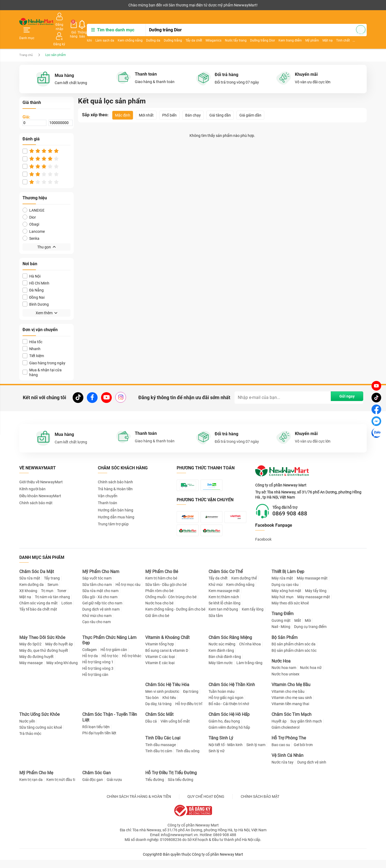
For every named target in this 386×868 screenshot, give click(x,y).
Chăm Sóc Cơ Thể (226, 579)
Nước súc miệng (222, 652)
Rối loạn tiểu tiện (96, 735)
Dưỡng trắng (192, 31)
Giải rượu (114, 788)
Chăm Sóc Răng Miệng (230, 645)
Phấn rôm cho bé (159, 598)
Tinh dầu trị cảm (159, 759)
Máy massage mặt (312, 586)
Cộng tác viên (61, 5)
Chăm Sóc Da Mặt (37, 579)
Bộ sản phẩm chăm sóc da (294, 652)
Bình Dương (36, 289)
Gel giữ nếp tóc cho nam (102, 611)
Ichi (109, 31)
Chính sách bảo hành (115, 467)
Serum (53, 592)
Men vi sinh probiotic (162, 699)
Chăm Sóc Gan (96, 781)
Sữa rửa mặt (30, 586)
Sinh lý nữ (217, 759)
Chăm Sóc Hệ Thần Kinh (232, 692)
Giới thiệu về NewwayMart (41, 467)
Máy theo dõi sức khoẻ (290, 611)
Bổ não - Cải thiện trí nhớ (229, 712)
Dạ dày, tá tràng (158, 712)
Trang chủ (27, 40)
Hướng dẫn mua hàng (116, 502)
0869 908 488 (296, 499)
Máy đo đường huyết (36, 664)
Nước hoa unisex (285, 682)
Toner (62, 598)
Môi (308, 628)
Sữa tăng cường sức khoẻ (41, 735)
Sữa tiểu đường (181, 788)
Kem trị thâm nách (224, 605)
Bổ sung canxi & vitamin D (167, 658)
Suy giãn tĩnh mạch (306, 729)
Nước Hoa (281, 669)
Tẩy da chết (213, 31)
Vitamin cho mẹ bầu (288, 699)
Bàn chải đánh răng (225, 664)
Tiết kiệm (33, 341)
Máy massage (31, 671)
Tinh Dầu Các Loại (163, 746)
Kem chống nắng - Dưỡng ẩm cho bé (175, 617)
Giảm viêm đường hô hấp (229, 735)
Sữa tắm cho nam (97, 592)
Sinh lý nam (256, 753)
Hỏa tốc (32, 327)
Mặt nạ (25, 605)
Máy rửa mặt (282, 586)
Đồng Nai (34, 283)
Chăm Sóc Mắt (159, 722)
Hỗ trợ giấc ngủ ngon (226, 705)
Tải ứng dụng (88, 5)
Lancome (34, 217)
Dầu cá (151, 729)
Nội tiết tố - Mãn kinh (226, 753)
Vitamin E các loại (160, 671)
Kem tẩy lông (253, 617)
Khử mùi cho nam (97, 623)
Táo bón (152, 705)
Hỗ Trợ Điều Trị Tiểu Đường (171, 781)
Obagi (31, 209)
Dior (29, 202)
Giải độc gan (93, 788)
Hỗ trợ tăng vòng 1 (98, 670)
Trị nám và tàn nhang (52, 605)
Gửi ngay (343, 382)
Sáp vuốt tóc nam (97, 586)
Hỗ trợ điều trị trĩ (189, 712)
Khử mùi (216, 592)
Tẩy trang (52, 586)
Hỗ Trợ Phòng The (289, 746)
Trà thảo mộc (30, 742)
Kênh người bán (31, 5)
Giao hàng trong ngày (44, 348)
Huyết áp (279, 729)
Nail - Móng (281, 635)
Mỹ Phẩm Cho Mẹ (36, 781)
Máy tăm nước (221, 671)
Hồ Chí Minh (36, 268)
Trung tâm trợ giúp (113, 509)
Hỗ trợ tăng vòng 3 (98, 676)
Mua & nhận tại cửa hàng (42, 358)
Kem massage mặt (224, 598)
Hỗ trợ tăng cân (95, 682)
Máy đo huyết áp (59, 652)
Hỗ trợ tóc (110, 664)
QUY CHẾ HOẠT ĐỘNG (206, 805)
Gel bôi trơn (303, 753)
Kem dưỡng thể (244, 586)
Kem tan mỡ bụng (223, 617)
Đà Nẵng (33, 275)
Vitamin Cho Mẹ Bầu (291, 692)
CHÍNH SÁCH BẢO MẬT (260, 805)
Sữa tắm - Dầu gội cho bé (166, 592)
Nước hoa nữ (311, 676)
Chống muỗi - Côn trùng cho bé (171, 605)
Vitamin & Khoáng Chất (167, 645)
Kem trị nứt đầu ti (61, 788)
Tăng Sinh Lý (221, 746)
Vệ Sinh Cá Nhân (287, 763)
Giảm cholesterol (285, 735)
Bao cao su (281, 753)
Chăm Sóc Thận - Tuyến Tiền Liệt (110, 725)
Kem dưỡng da (31, 592)
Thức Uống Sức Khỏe (39, 722)
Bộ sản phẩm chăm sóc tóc (294, 658)
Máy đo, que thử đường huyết (44, 658)
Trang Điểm (283, 622)
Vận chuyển (108, 481)
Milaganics (233, 31)
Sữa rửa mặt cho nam (100, 598)
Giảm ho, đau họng (224, 729)
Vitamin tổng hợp (160, 652)
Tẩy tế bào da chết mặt (38, 617)
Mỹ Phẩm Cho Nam (101, 579)
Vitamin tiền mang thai (290, 712)
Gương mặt (281, 628)
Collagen (90, 658)
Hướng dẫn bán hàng (116, 495)
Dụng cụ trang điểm (310, 635)
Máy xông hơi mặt (286, 598)
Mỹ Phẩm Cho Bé (162, 579)
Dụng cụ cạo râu (285, 592)
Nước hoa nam (284, 676)
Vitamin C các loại (160, 664)
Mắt (298, 628)
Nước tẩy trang (255, 31)
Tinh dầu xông (188, 759)
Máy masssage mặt (314, 605)
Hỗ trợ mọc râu (128, 592)
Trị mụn (47, 598)
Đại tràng (191, 699)
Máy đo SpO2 (30, 652)
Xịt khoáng (28, 598)
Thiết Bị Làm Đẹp (288, 579)
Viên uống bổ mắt (175, 729)
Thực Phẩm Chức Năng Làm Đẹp (109, 648)
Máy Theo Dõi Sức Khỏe (42, 645)
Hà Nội (31, 261)
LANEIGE (34, 195)
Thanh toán (107, 488)
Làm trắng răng (249, 671)
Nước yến (27, 729)
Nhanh (31, 334)
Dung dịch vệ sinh (312, 770)
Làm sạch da (124, 31)
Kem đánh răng (221, 658)
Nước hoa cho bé (159, 611)
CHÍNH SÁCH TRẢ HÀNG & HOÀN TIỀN (139, 805)
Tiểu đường (155, 788)
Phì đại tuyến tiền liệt (99, 741)
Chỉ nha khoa (250, 652)
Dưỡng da (173, 31)
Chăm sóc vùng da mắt (38, 611)
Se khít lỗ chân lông (224, 611)
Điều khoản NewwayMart (40, 481)
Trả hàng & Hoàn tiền (115, 474)
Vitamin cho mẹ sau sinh (292, 705)
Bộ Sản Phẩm (285, 645)
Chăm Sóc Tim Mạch (292, 722)
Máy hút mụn (283, 605)
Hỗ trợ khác (132, 664)
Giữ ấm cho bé (157, 623)
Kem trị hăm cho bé (161, 586)
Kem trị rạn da (31, 788)
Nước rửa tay (283, 770)
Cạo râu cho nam (96, 630)
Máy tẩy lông (316, 598)
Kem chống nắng (150, 31)
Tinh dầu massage (161, 753)
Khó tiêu (169, 705)
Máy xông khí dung (62, 671)
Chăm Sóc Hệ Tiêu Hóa (167, 692)
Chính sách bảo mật (36, 488)
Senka (31, 224)
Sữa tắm (216, 623)
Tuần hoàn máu (222, 699)
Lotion (67, 611)
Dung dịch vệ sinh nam (101, 617)
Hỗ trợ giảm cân (114, 658)
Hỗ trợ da (90, 664)
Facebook (263, 525)
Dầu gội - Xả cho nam (100, 605)
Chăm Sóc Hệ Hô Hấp (229, 722)
